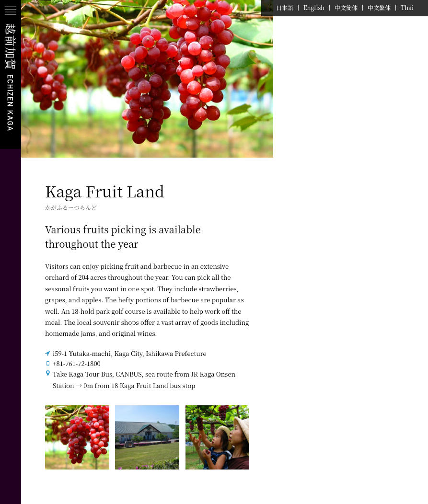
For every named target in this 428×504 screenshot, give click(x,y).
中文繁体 (379, 8)
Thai (407, 8)
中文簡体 (346, 8)
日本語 (285, 8)
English (314, 8)
